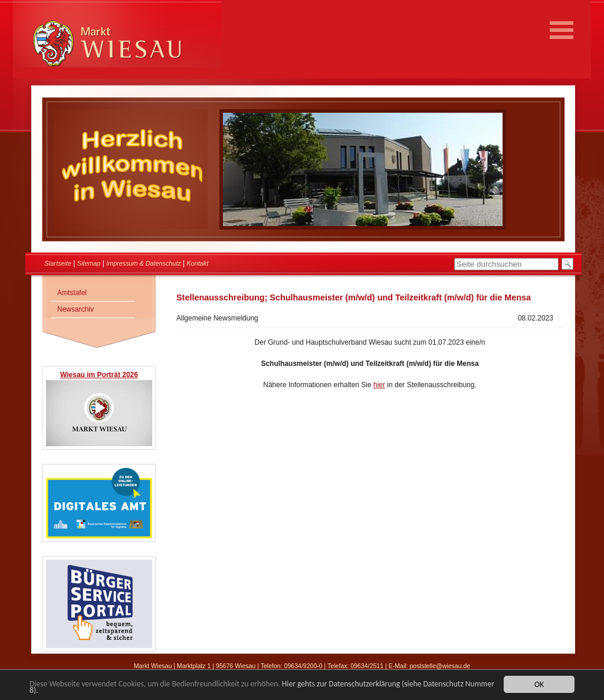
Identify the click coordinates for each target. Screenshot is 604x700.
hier (379, 385)
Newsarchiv (75, 309)
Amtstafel (72, 293)
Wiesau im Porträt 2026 (99, 375)
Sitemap (89, 263)
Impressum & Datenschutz (144, 263)
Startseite (58, 263)
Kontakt (198, 263)
